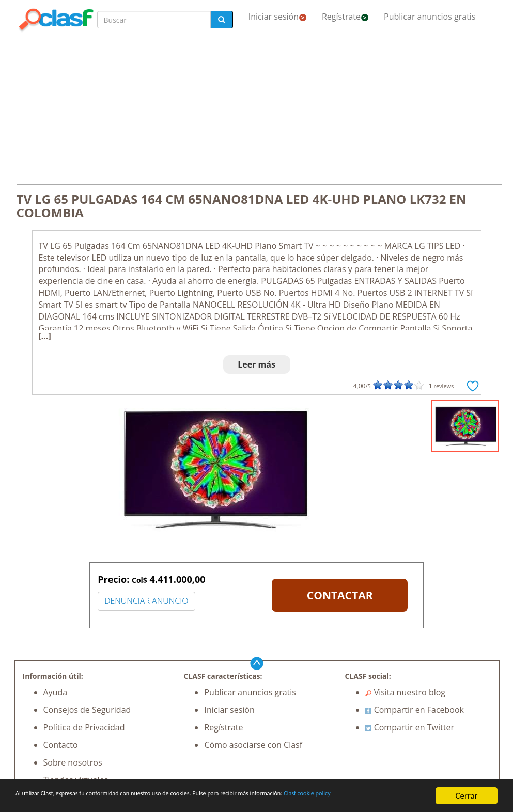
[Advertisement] (257, 109)
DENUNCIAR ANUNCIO (146, 601)
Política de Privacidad (84, 727)
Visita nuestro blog (405, 692)
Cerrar (466, 791)
